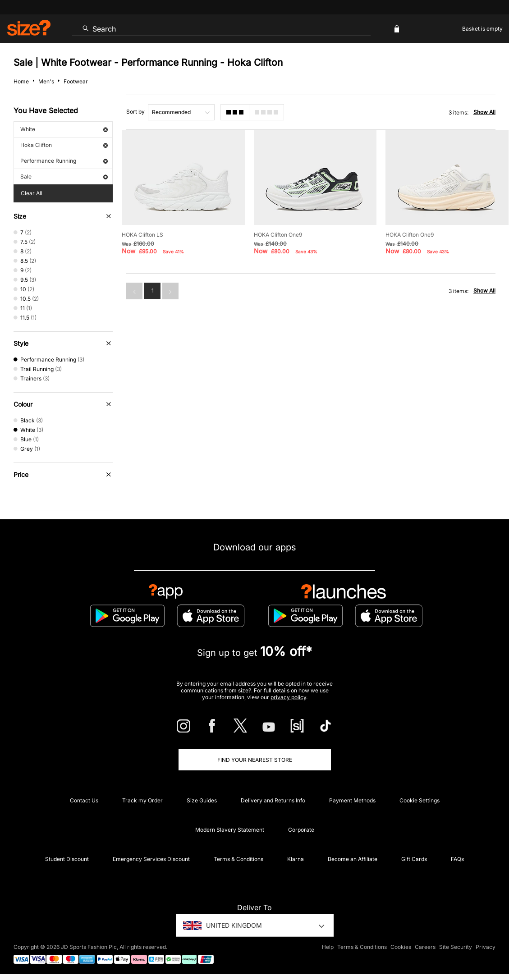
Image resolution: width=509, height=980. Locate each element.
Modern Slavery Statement (230, 830)
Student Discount (67, 859)
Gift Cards (414, 859)
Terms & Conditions (238, 859)
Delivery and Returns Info (273, 800)
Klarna (296, 859)
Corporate (301, 830)
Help (328, 947)
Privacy (486, 947)
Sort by (135, 112)
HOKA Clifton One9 (278, 235)
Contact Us (84, 800)
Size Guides (202, 800)
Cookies (401, 947)
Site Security (456, 947)
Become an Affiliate (353, 859)
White (64, 129)
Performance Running (64, 161)
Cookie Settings (420, 800)
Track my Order (142, 800)
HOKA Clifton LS (142, 235)
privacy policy (288, 697)
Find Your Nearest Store (255, 760)
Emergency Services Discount (151, 859)
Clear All (32, 193)
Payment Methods (352, 800)
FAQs (457, 859)
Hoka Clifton (64, 145)
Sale (64, 176)
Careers (425, 947)
